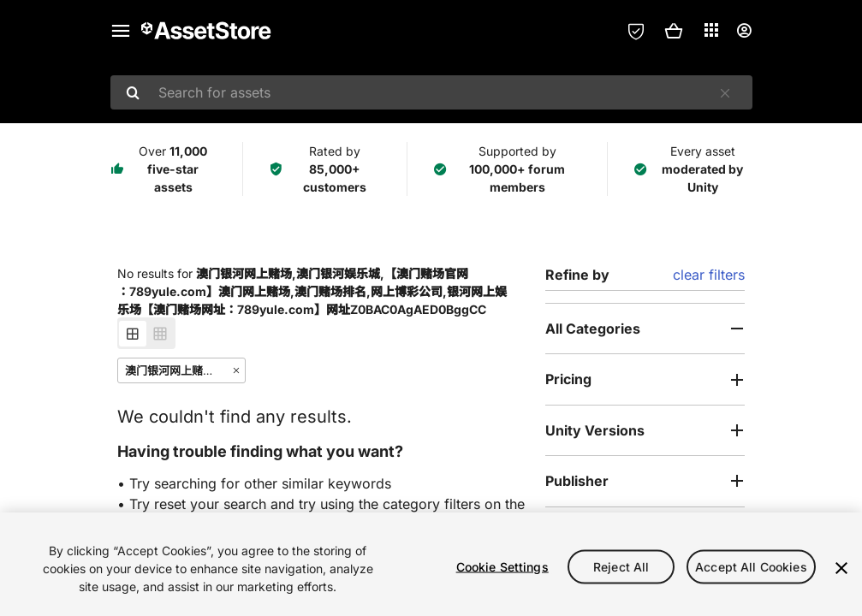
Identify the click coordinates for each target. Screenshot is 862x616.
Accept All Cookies (751, 566)
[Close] (841, 568)
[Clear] (725, 93)
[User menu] (744, 31)
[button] (674, 31)
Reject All (621, 566)
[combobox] (431, 92)
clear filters (709, 275)
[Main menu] (121, 31)
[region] (431, 564)
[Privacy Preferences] (636, 31)
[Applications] (711, 30)
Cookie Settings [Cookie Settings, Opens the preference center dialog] (502, 566)
